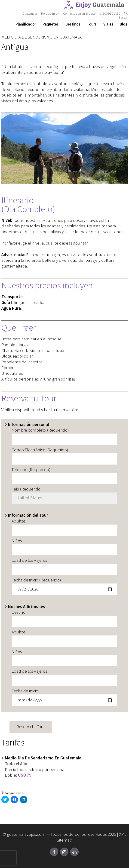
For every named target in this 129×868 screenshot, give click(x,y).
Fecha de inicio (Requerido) (36, 580)
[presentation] (8, 858)
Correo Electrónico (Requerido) (40, 450)
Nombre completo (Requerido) (40, 431)
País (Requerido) (27, 489)
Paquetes (51, 24)
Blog (124, 24)
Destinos (73, 24)
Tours (92, 24)
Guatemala (30, 14)
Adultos (19, 521)
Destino (18, 613)
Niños (17, 541)
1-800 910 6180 (111, 14)
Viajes (108, 24)
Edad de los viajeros (29, 561)
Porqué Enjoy (50, 14)
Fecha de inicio (25, 691)
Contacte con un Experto (79, 14)
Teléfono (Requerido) (31, 470)
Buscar (123, 16)
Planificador (26, 24)
